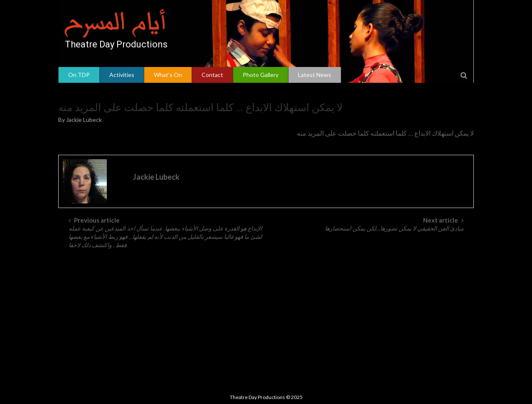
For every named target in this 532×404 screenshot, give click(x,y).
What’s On (168, 75)
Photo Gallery (261, 75)
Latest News (315, 75)
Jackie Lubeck (84, 120)
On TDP (79, 75)
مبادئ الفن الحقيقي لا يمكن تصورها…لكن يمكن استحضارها (394, 228)
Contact (212, 75)
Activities (122, 75)
